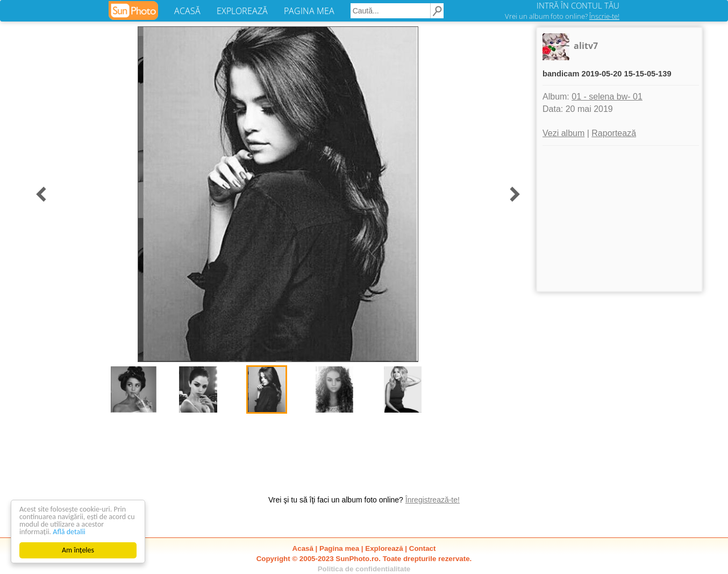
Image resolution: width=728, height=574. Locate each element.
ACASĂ (187, 11)
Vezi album (563, 133)
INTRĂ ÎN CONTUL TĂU (578, 5)
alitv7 (586, 46)
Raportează (614, 133)
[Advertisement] (619, 218)
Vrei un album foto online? (562, 16)
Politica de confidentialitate (364, 569)
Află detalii (69, 532)
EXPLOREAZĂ (242, 11)
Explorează (384, 548)
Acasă (303, 548)
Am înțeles (78, 550)
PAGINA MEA (309, 11)
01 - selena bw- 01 (607, 97)
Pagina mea (339, 548)
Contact (423, 548)
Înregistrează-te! (433, 500)
